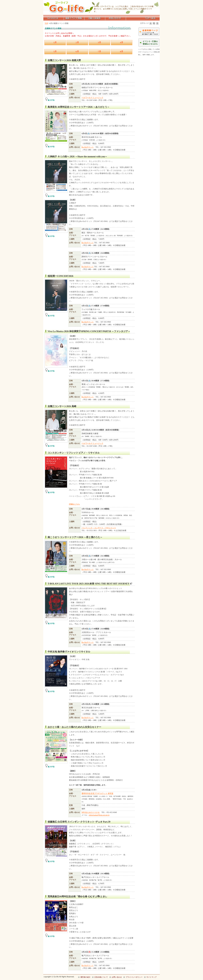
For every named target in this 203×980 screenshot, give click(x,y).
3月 (99, 43)
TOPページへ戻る (143, 18)
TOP (46, 23)
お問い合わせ (116, 18)
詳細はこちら (74, 504)
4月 (122, 43)
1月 (55, 43)
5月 (55, 52)
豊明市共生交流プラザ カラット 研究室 (97, 793)
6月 (77, 52)
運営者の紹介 (85, 977)
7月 (99, 52)
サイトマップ (151, 977)
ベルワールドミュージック (92, 98)
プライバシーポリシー (134, 977)
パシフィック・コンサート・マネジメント (99, 528)
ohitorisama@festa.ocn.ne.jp (99, 815)
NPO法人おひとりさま (91, 812)
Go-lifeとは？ (54, 18)
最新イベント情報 (74, 18)
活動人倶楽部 (95, 18)
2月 (77, 43)
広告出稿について (101, 977)
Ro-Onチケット (88, 147)
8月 (122, 52)
